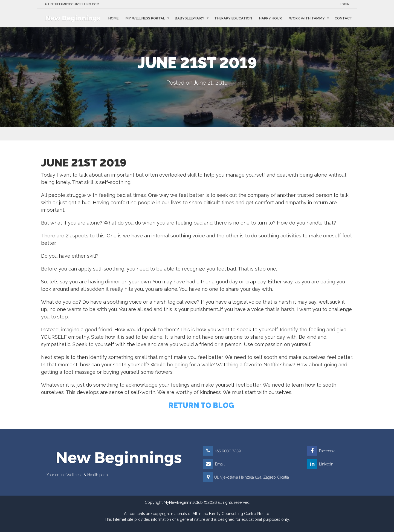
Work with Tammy (307, 18)
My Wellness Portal (145, 18)
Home (113, 18)
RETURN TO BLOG (201, 405)
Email (214, 464)
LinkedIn (320, 464)
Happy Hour (270, 18)
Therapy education (233, 18)
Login (345, 4)
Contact (344, 18)
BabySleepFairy (190, 18)
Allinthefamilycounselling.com (72, 4)
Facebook (321, 451)
